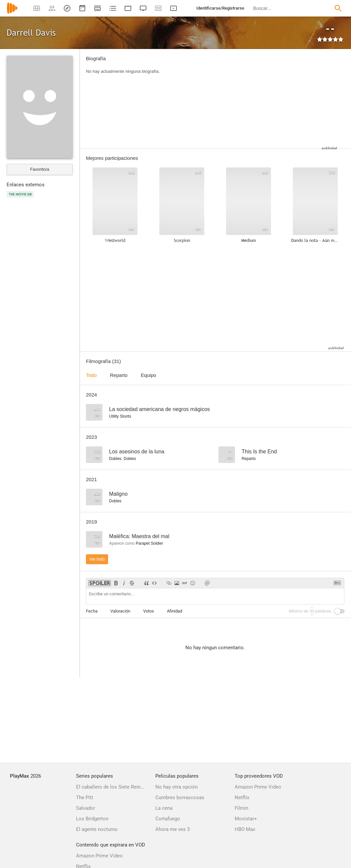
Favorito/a (40, 169)
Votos (149, 611)
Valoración (120, 611)
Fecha (92, 611)
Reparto (119, 375)
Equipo (149, 375)
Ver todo (97, 559)
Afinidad (175, 611)
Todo (91, 375)
